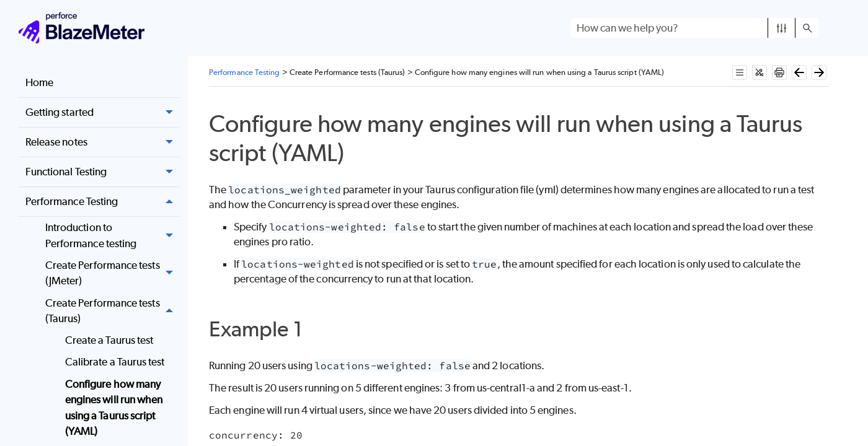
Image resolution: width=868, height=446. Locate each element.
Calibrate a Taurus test (115, 362)
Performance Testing (103, 202)
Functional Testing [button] (103, 172)
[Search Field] (694, 28)
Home (39, 82)
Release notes (103, 142)
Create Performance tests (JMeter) (113, 273)
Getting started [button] (103, 112)
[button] (782, 28)
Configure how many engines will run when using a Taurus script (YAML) (114, 408)
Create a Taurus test (109, 340)
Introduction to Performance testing (113, 236)
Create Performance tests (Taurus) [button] (113, 311)
